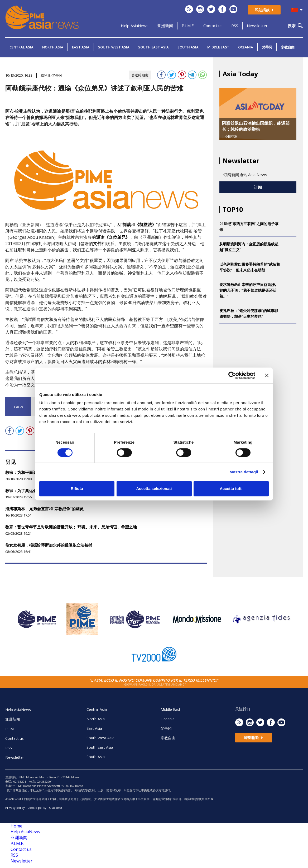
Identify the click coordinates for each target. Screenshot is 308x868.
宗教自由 (288, 47)
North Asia (53, 47)
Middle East (218, 47)
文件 (97, 244)
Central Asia (21, 47)
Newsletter (257, 26)
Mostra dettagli (244, 472)
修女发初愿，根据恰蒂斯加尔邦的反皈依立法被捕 (49, 545)
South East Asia (153, 47)
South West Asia (114, 47)
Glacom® (56, 808)
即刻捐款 (264, 10)
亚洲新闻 (165, 26)
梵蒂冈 (267, 47)
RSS (235, 26)
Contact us (213, 26)
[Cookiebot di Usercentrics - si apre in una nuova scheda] (232, 375)
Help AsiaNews (135, 26)
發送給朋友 (140, 75)
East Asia (81, 47)
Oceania (246, 47)
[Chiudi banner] (267, 375)
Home (16, 826)
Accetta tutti (231, 488)
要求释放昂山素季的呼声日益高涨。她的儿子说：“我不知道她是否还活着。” (249, 290)
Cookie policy (37, 808)
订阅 (258, 187)
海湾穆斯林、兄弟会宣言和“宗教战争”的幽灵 (44, 509)
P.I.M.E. (188, 26)
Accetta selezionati (154, 488)
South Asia (188, 47)
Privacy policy (15, 808)
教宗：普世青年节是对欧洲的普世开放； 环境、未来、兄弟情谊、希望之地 (71, 527)
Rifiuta (77, 488)
